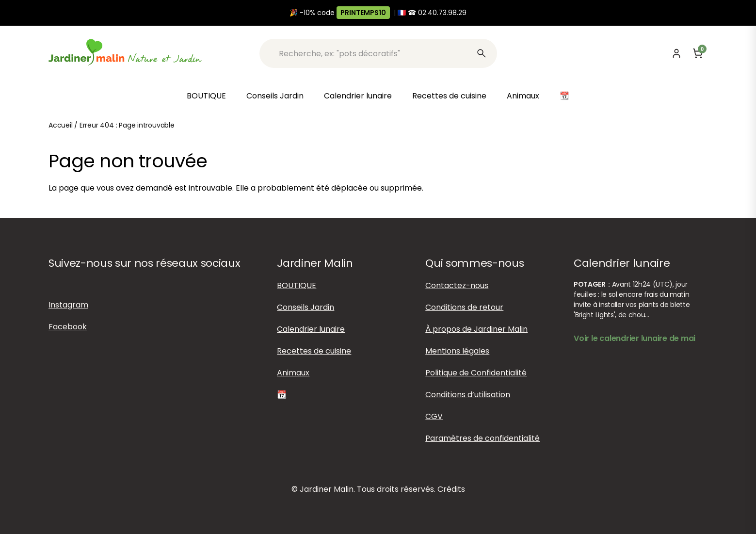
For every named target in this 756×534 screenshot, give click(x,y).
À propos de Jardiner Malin (476, 329)
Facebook (68, 327)
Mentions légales (457, 351)
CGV (434, 416)
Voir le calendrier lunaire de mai (635, 338)
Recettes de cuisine (449, 96)
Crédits (451, 489)
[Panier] (698, 53)
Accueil (61, 125)
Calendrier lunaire (358, 96)
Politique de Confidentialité (476, 373)
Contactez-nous (457, 285)
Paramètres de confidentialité (483, 438)
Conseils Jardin (275, 96)
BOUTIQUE (206, 96)
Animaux (523, 96)
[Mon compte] (676, 53)
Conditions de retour (464, 307)
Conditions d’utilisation (468, 395)
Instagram (68, 305)
